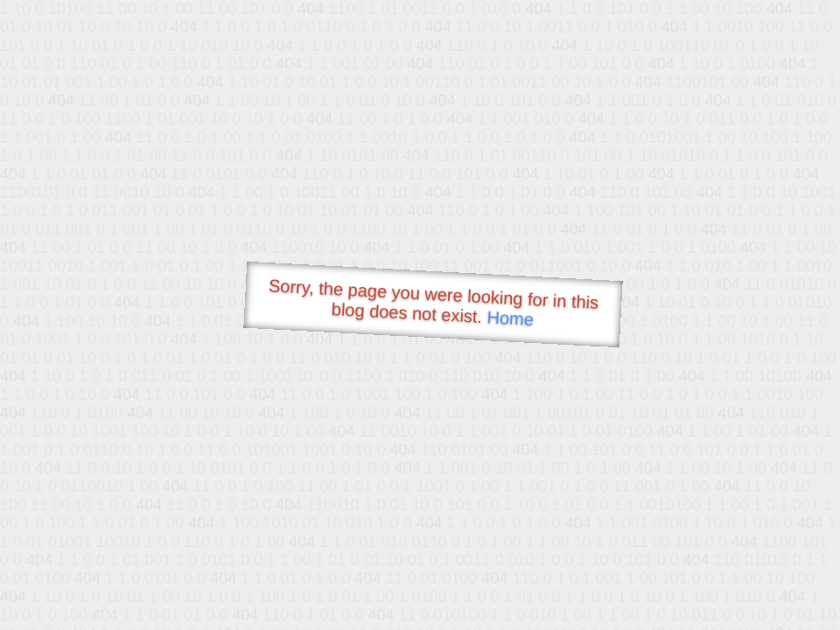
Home (510, 318)
